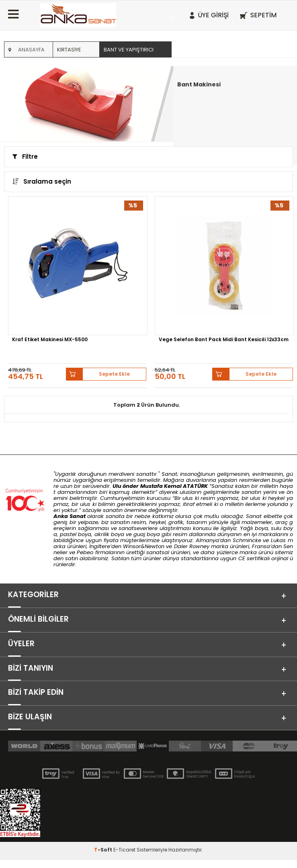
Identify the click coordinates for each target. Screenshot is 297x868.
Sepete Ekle (115, 374)
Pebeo (85, 552)
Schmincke (247, 540)
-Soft (104, 858)
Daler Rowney (193, 546)
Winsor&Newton (144, 546)
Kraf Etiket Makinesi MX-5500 (50, 340)
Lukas (278, 540)
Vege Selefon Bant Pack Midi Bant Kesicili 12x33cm (224, 340)
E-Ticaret (124, 858)
